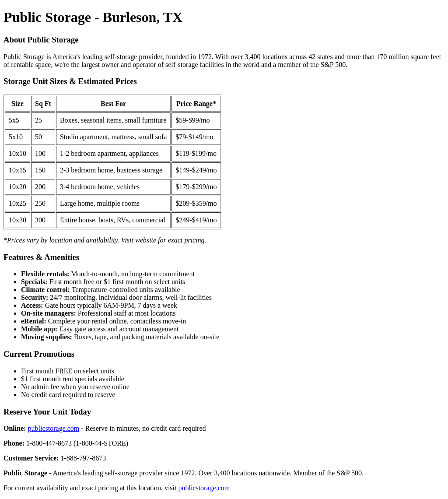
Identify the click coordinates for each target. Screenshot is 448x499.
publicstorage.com (54, 428)
